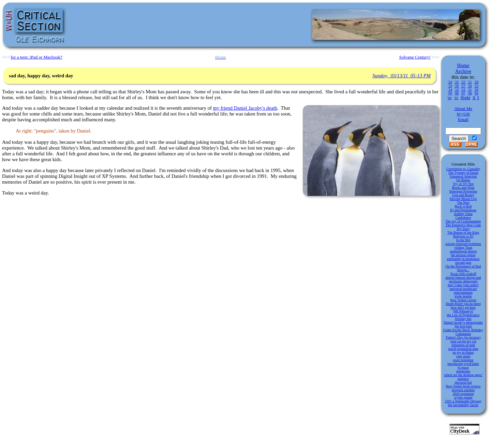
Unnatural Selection (463, 176)
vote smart (463, 356)
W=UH (463, 114)
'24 (450, 82)
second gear (463, 262)
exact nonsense (463, 360)
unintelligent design (463, 251)
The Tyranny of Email (463, 173)
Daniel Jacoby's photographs (463, 322)
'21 (470, 82)
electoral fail (463, 382)
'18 (457, 86)
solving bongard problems (463, 244)
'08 (457, 93)
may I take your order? (463, 285)
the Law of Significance (463, 315)
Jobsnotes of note (463, 345)
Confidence (463, 218)
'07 (463, 93)
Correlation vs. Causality (463, 169)
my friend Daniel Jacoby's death (245, 108)
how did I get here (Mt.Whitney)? (463, 309)
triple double (463, 296)
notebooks (463, 371)
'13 (457, 89)
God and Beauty (463, 195)
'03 (456, 98)
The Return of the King (463, 233)
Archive (463, 71)
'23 (457, 82)
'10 (476, 89)
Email (463, 119)
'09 (450, 93)
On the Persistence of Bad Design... (463, 268)
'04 (449, 98)
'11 (470, 89)
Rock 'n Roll (463, 206)
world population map (463, 349)
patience (463, 379)
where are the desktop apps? (463, 375)
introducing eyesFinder (463, 364)
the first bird (463, 326)
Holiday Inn (463, 319)
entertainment (463, 292)
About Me (463, 109)
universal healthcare (463, 289)
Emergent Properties (463, 191)
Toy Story (463, 229)
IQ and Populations (463, 210)
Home (463, 65)
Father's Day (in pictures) (463, 337)
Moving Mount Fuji (463, 199)
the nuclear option (463, 255)
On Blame (463, 180)
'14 (450, 89)
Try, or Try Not (463, 184)
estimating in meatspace (463, 259)
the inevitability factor (463, 405)
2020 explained (463, 394)
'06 (470, 93)
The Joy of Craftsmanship (463, 221)
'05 (476, 93)
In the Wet (463, 240)
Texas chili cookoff (463, 274)
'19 (450, 86)
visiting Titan (463, 248)
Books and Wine (463, 188)
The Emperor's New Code (463, 225)
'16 (470, 86)
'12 (463, 89)
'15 (476, 86)
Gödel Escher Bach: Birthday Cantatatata (463, 332)
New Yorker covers (463, 300)
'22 (463, 82)
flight (465, 98)
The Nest (463, 203)
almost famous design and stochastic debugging (463, 279)
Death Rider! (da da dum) (463, 304)
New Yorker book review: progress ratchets (463, 388)
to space (463, 367)
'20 (476, 82)
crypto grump (463, 397)
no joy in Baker (463, 352)
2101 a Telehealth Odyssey (463, 401)
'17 (463, 86)
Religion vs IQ (463, 236)
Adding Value (463, 214)
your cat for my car (463, 341)
